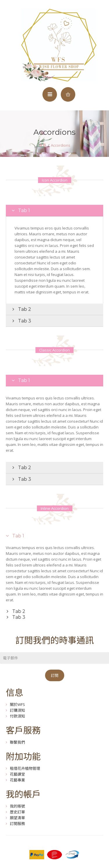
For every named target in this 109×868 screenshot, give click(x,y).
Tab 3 (24, 321)
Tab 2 (24, 309)
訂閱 (55, 675)
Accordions (61, 145)
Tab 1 (23, 210)
